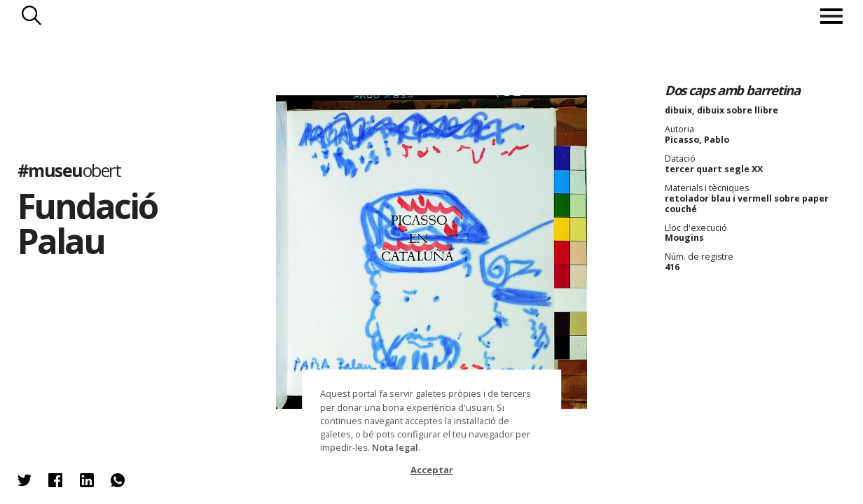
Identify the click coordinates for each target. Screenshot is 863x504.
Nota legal (395, 447)
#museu (69, 171)
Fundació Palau (87, 223)
